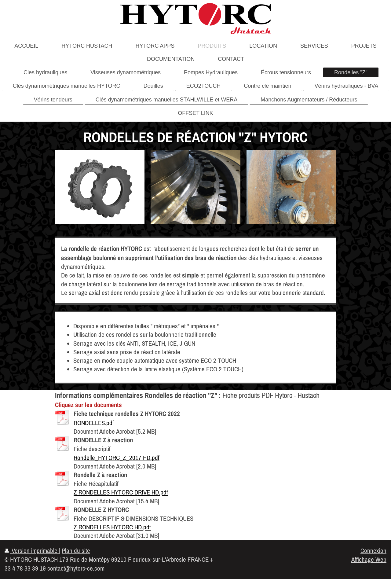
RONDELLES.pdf (94, 423)
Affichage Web (369, 559)
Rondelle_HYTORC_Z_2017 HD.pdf (117, 458)
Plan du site (76, 550)
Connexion (373, 550)
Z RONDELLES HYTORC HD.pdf (112, 527)
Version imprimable (32, 550)
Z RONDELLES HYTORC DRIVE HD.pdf (121, 492)
